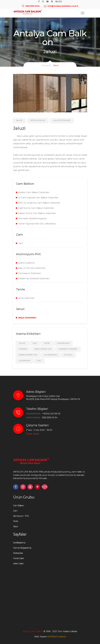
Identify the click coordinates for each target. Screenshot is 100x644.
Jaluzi (19, 120)
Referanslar (18, 553)
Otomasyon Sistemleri (28, 273)
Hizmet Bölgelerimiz (22, 548)
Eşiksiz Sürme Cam (28, 355)
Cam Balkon (63, 343)
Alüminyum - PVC (21, 516)
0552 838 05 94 (50, 418)
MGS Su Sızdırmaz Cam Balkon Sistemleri (38, 203)
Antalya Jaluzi (38, 120)
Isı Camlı (68, 355)
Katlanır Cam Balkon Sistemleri (33, 192)
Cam (19, 243)
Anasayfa (46, 65)
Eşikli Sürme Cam (43, 349)
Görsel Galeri (18, 558)
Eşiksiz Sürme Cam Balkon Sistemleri (36, 213)
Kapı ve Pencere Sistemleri (31, 268)
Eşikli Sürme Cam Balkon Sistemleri (35, 208)
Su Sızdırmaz (51, 355)
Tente (47, 343)
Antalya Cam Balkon (33, 631)
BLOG (45, 487)
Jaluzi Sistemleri (62, 120)
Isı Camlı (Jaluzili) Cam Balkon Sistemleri (37, 198)
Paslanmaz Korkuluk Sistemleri (33, 279)
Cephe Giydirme (25, 263)
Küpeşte (23, 349)
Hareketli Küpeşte (68, 349)
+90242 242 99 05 (51, 414)
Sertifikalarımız (19, 543)
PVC (39, 360)
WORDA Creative (57, 637)
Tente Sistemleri (25, 298)
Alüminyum (25, 360)
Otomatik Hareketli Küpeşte (31, 218)
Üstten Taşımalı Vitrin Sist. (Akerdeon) (36, 224)
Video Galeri (18, 564)
